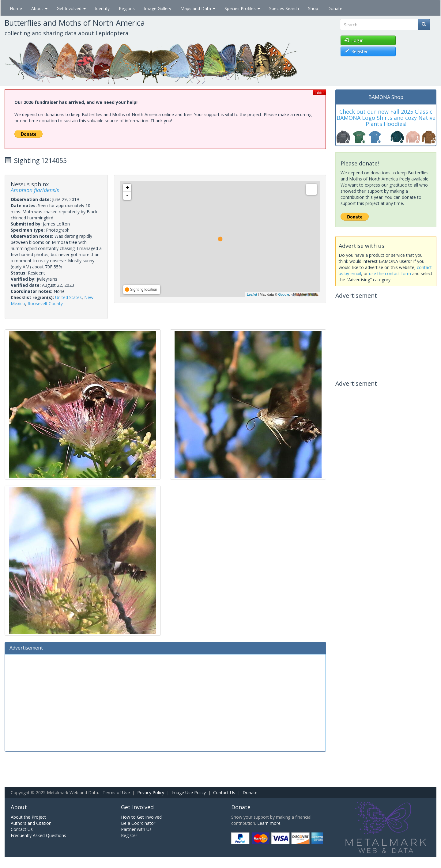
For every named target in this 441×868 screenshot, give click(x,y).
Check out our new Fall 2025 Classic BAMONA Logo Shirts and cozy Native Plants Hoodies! (386, 118)
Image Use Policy (189, 792)
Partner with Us (136, 829)
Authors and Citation (31, 823)
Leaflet (252, 294)
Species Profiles (242, 8)
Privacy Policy (151, 792)
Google (283, 294)
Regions (127, 8)
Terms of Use (116, 792)
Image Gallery (158, 8)
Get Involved (71, 8)
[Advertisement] (165, 702)
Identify (102, 8)
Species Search (284, 8)
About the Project (28, 817)
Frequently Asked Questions (38, 835)
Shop (313, 8)
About (39, 8)
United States (68, 297)
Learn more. (269, 823)
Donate (335, 8)
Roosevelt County (45, 303)
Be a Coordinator (138, 823)
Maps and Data (198, 8)
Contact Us (224, 792)
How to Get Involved (141, 817)
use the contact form (390, 273)
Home (16, 8)
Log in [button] (354, 40)
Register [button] (356, 51)
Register (129, 835)
